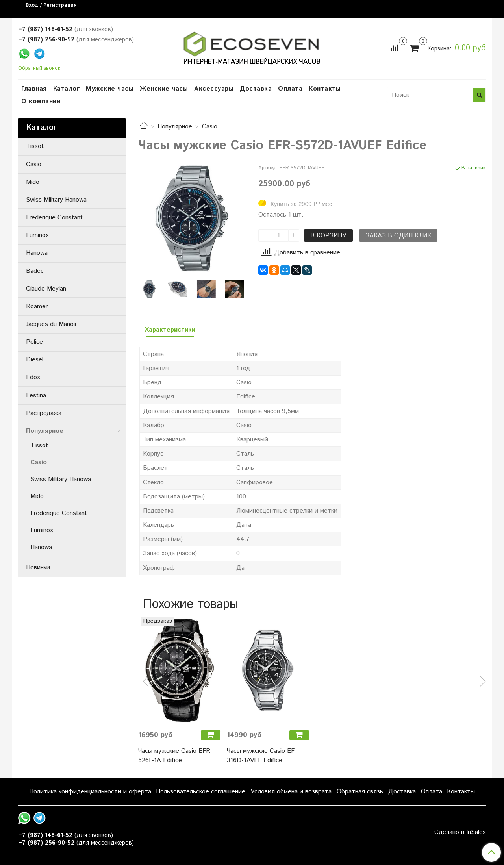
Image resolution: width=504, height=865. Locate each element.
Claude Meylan (46, 289)
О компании (41, 101)
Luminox (37, 235)
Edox (33, 377)
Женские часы (164, 89)
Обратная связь (360, 792)
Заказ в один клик (398, 236)
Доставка (256, 89)
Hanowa (37, 253)
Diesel (35, 360)
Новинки (38, 568)
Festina (36, 395)
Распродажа (44, 413)
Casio (210, 127)
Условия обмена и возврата (291, 792)
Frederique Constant (54, 218)
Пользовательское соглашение (201, 792)
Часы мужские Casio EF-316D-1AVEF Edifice (262, 756)
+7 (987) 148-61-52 (45, 29)
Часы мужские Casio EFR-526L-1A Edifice (175, 756)
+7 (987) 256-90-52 (46, 40)
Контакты (325, 89)
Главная (34, 89)
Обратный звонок (39, 69)
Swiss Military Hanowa (56, 200)
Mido (33, 182)
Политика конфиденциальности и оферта (90, 792)
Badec (35, 271)
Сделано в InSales (460, 832)
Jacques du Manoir (51, 324)
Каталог (67, 89)
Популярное (175, 127)
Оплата (290, 89)
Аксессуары (214, 89)
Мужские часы (110, 89)
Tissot (35, 146)
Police (34, 342)
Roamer (37, 307)
